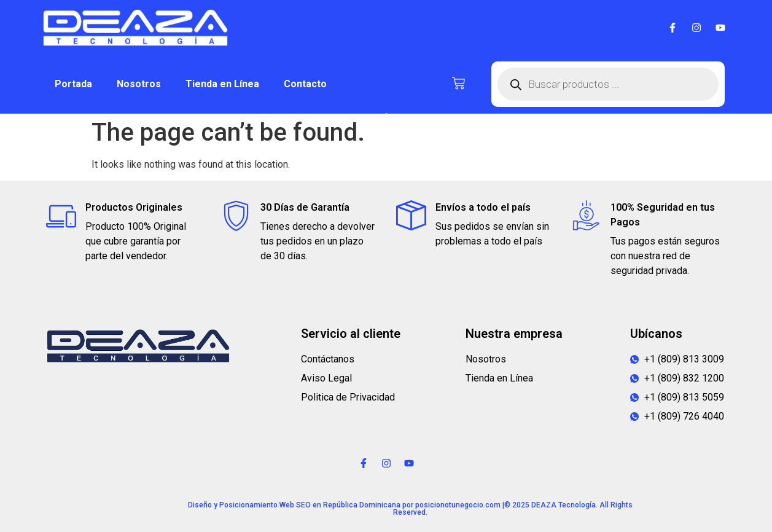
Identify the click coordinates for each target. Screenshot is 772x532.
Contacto (305, 84)
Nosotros (139, 84)
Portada (73, 84)
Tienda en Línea (222, 84)
